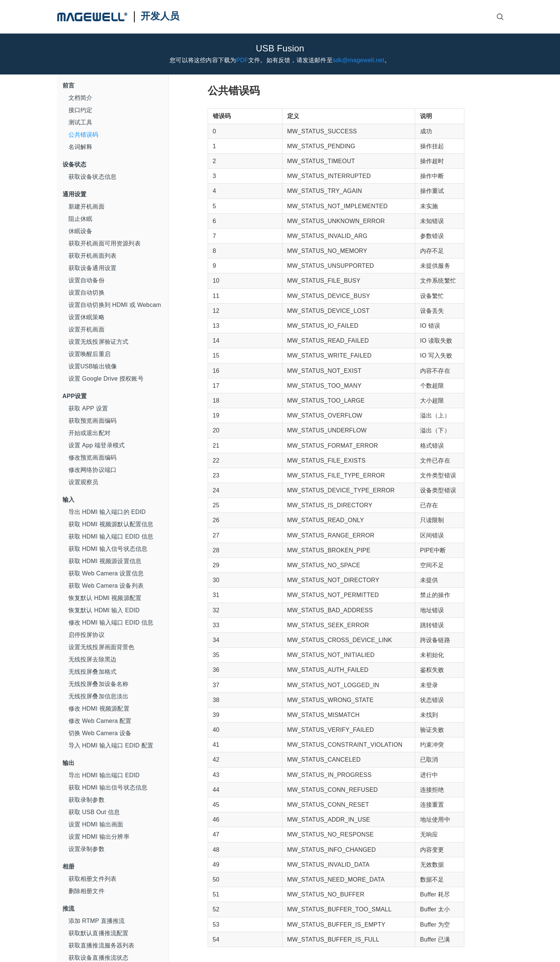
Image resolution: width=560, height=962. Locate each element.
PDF (242, 60)
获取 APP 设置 (88, 408)
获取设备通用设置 (93, 268)
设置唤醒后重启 (89, 354)
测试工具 (81, 122)
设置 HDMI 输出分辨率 (99, 837)
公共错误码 (84, 135)
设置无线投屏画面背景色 (102, 647)
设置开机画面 (87, 329)
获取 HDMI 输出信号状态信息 (108, 788)
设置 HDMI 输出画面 (96, 824)
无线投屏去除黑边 (93, 659)
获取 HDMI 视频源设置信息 (105, 561)
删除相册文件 (87, 891)
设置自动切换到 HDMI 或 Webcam (115, 305)
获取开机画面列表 (93, 256)
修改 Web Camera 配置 (100, 721)
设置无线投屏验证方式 (99, 342)
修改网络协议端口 (93, 470)
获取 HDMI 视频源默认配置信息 (111, 524)
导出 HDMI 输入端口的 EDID (107, 512)
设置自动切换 (87, 293)
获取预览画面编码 (93, 421)
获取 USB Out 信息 (94, 812)
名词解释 (81, 147)
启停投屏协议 (87, 635)
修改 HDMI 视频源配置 (99, 709)
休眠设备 (81, 231)
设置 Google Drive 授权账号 (106, 379)
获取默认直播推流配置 (99, 933)
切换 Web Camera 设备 (100, 733)
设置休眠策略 (87, 317)
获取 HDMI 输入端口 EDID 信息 (111, 536)
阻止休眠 (81, 219)
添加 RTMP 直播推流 (97, 921)
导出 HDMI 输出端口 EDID (104, 775)
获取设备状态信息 (93, 177)
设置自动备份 (87, 280)
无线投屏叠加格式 (93, 672)
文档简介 (81, 98)
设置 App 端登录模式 (97, 445)
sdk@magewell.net (359, 60)
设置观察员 (84, 482)
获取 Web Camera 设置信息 (106, 573)
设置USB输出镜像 (93, 366)
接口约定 (81, 110)
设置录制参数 (87, 849)
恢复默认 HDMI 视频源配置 (105, 598)
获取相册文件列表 (93, 879)
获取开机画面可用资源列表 (105, 243)
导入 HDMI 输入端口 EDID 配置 (111, 745)
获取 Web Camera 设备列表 (106, 586)
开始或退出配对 (89, 433)
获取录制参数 (87, 800)
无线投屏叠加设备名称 (99, 684)
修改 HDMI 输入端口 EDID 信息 (111, 623)
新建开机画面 (87, 207)
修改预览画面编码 (93, 458)
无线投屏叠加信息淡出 (99, 696)
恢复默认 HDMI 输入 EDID (104, 610)
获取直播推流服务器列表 (102, 945)
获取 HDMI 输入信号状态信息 (108, 549)
